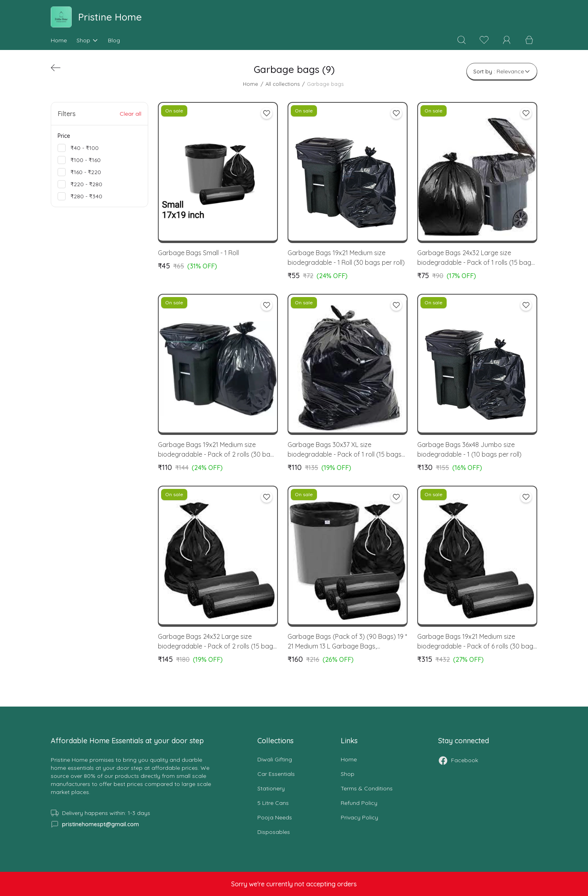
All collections (283, 84)
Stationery (271, 788)
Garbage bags (325, 84)
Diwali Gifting (275, 759)
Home (59, 40)
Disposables (274, 832)
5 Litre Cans (273, 803)
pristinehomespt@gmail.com (100, 824)
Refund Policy (359, 803)
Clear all (130, 114)
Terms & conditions (367, 788)
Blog (114, 40)
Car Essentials (276, 774)
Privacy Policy (359, 817)
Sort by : (502, 71)
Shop (87, 40)
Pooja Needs (275, 817)
